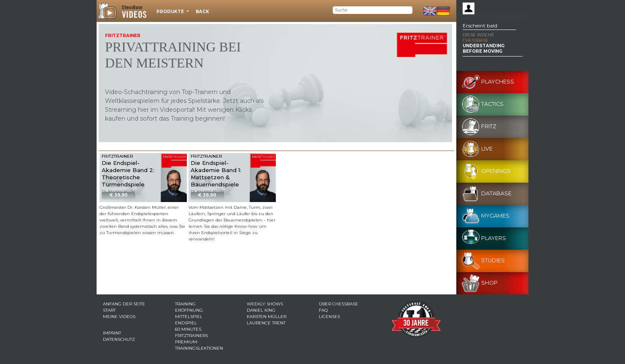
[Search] (373, 10)
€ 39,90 (119, 195)
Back (202, 12)
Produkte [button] (171, 12)
